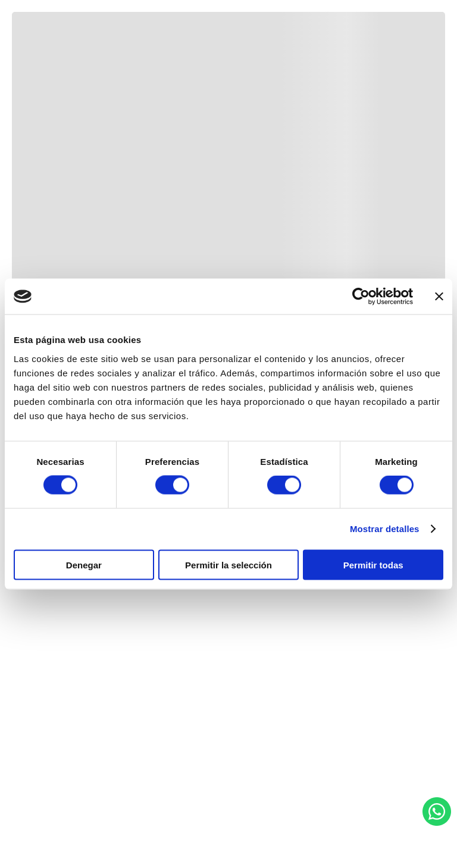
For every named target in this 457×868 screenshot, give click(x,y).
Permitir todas (373, 564)
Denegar (84, 564)
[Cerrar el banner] (439, 297)
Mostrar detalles (385, 529)
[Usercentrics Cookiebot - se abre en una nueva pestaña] (361, 297)
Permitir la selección (228, 564)
